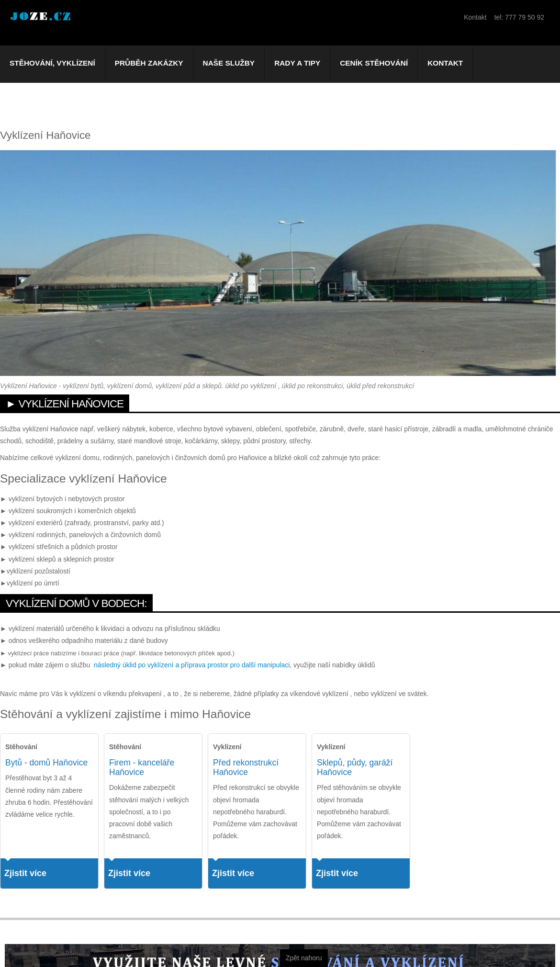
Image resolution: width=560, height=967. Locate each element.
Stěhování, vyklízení (52, 63)
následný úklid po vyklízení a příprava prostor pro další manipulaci (192, 665)
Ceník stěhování (374, 63)
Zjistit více (25, 873)
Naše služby (229, 63)
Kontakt (445, 63)
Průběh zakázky (149, 63)
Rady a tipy (297, 63)
